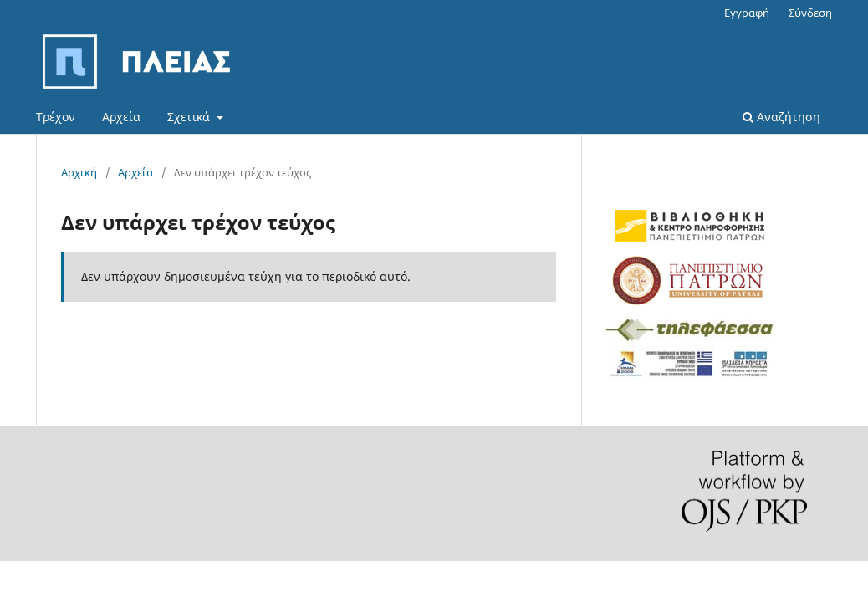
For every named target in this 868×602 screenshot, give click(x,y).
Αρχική (79, 172)
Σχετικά (190, 117)
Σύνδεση (810, 13)
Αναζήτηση (781, 117)
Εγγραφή (747, 13)
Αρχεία (121, 117)
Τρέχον (56, 117)
